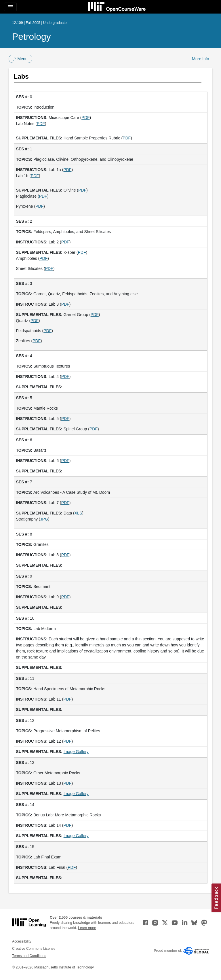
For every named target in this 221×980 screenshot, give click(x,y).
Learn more (87, 928)
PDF (85, 118)
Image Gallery (76, 752)
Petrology (32, 37)
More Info (200, 59)
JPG (44, 519)
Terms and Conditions (29, 956)
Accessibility (22, 941)
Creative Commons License (34, 949)
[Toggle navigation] (10, 7)
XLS (78, 513)
